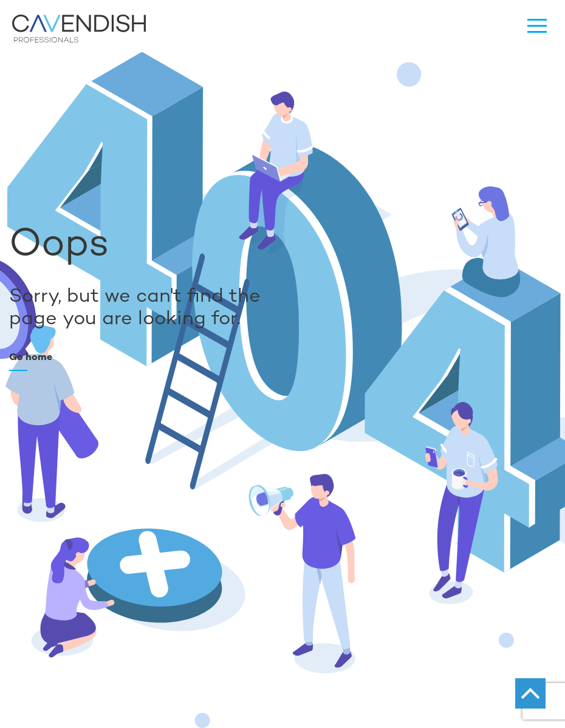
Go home (31, 357)
